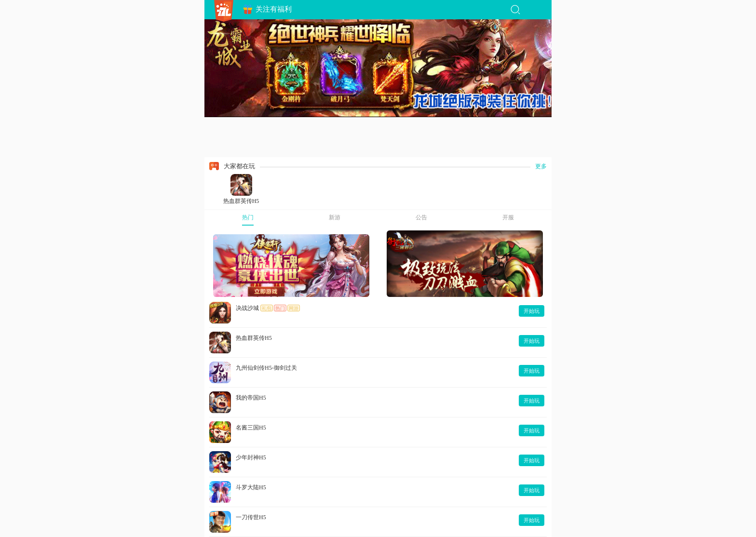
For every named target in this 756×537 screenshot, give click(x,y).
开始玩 (532, 311)
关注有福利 (267, 9)
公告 (421, 217)
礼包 (267, 308)
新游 (335, 217)
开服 (508, 217)
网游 (294, 308)
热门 (248, 217)
